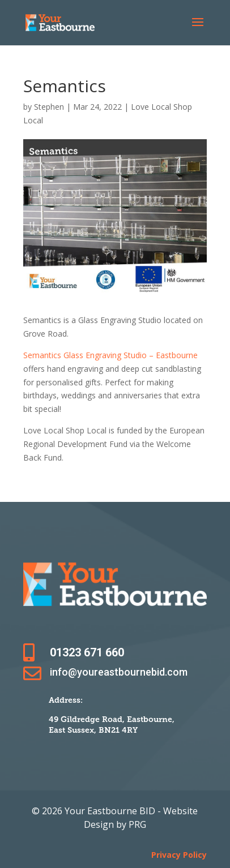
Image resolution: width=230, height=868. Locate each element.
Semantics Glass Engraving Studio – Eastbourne (110, 355)
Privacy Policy (179, 855)
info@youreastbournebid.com (119, 672)
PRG (137, 824)
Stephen (49, 107)
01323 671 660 (87, 652)
